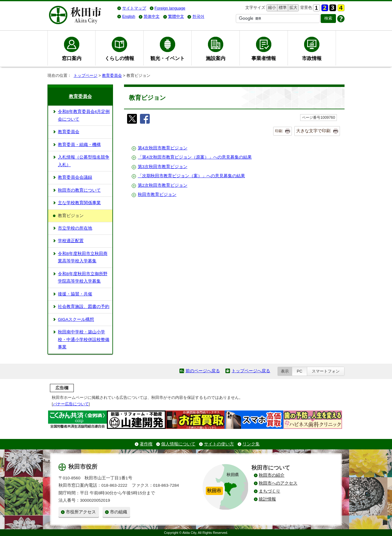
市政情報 (312, 58)
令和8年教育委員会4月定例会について (84, 115)
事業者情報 (264, 58)
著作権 (146, 444)
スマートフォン (326, 371)
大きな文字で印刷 (313, 131)
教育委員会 (112, 75)
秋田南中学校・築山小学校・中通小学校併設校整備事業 (84, 339)
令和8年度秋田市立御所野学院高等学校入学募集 (83, 277)
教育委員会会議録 (75, 177)
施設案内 (216, 58)
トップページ (85, 75)
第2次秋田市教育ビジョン (163, 185)
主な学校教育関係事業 (79, 203)
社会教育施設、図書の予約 (84, 307)
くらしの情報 (119, 58)
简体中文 (152, 16)
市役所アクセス (81, 512)
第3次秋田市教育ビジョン (163, 167)
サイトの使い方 (219, 444)
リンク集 (251, 444)
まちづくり (269, 491)
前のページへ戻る (203, 371)
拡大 (293, 8)
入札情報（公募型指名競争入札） (84, 161)
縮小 (271, 8)
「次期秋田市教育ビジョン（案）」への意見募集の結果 (191, 176)
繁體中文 (176, 16)
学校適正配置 (71, 241)
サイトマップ (134, 8)
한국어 (198, 16)
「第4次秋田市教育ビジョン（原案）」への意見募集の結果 (195, 157)
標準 (282, 8)
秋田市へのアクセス (278, 483)
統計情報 (267, 499)
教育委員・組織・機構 (79, 145)
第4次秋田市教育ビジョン (163, 148)
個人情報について (178, 444)
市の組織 (119, 512)
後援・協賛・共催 (75, 294)
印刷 (279, 131)
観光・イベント (168, 58)
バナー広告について (71, 404)
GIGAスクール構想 (76, 319)
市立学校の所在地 (75, 228)
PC (300, 371)
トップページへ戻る (251, 371)
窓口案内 (72, 58)
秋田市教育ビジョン (157, 195)
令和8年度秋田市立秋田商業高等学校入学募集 (83, 257)
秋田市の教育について (79, 190)
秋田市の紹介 (272, 475)
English (129, 16)
